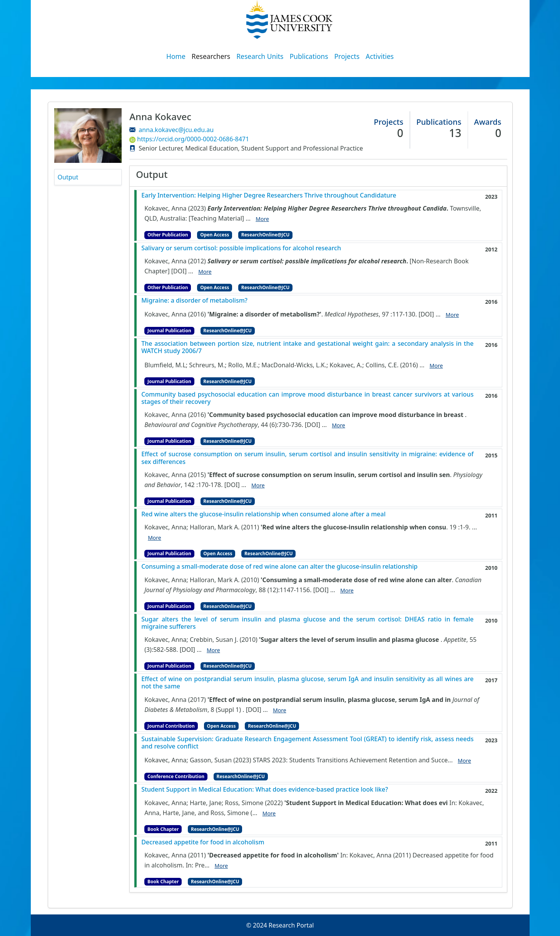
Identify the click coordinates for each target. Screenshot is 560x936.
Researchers (211, 56)
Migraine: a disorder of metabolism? (194, 301)
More (262, 219)
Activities (380, 56)
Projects (347, 56)
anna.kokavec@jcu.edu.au (176, 130)
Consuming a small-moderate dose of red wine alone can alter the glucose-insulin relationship (279, 567)
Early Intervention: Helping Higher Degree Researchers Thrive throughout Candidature (269, 195)
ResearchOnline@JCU (265, 235)
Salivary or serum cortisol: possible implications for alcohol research (241, 248)
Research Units (260, 56)
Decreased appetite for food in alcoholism (203, 842)
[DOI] (179, 271)
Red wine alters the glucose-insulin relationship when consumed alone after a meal (263, 514)
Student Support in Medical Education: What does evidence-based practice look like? (265, 789)
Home (176, 56)
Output (68, 177)
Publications (309, 56)
